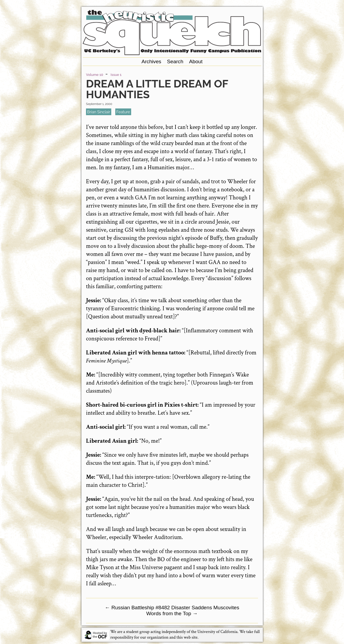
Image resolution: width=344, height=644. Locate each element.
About (196, 61)
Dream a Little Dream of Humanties (157, 89)
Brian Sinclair (99, 112)
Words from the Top (172, 613)
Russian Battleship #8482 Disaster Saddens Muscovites (172, 608)
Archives (151, 61)
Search (175, 61)
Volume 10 (95, 75)
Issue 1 (116, 75)
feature (123, 112)
